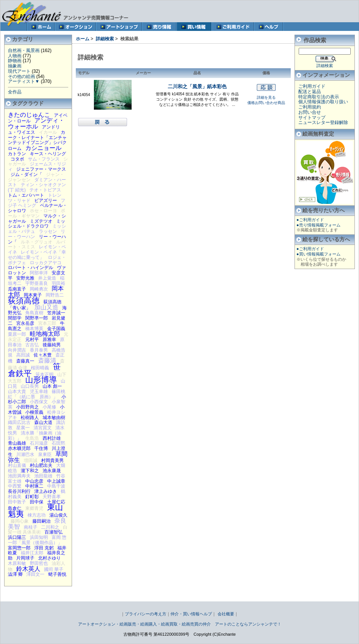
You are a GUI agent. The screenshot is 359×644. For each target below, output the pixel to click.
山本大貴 (17, 392)
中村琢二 (34, 486)
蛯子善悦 (57, 574)
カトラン (17, 154)
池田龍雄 (43, 476)
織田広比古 (19, 422)
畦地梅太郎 (45, 333)
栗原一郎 (17, 334)
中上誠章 (56, 481)
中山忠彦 (34, 481)
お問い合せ (310, 112)
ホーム (83, 39)
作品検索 (315, 40)
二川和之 (50, 527)
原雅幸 (49, 340)
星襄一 (23, 428)
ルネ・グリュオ (37, 242)
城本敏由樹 (54, 418)
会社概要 (226, 614)
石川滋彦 (39, 443)
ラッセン (48, 231)
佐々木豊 (43, 355)
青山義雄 (17, 443)
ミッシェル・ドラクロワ (37, 224)
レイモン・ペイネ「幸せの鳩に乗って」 (37, 255)
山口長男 (30, 386)
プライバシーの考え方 (146, 614)
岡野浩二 (55, 295)
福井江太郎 (32, 553)
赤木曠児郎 (19, 448)
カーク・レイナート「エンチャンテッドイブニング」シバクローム (37, 140)
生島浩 (32, 438)
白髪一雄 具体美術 (38, 530)
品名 (197, 73)
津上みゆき (46, 491)
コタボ (17, 159)
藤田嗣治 (41, 521)
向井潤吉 (17, 350)
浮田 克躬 (44, 548)
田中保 (37, 502)
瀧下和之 (30, 471)
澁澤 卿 (15, 574)
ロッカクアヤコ (46, 263)
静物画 (15, 61)
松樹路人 (30, 418)
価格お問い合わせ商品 (266, 103)
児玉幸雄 (39, 392)
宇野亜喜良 (37, 283)
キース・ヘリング (48, 154)
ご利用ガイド (312, 86)
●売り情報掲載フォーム (318, 225)
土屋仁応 (56, 502)
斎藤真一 (25, 361)
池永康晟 (52, 471)
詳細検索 (105, 39)
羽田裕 (58, 283)
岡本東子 (33, 295)
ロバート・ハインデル (31, 268)
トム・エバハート (26, 195)
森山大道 (43, 422)
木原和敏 (17, 563)
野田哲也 (39, 563)
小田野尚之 (28, 407)
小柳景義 (34, 412)
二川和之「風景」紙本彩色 (197, 86)
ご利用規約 (310, 107)
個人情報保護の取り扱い (323, 102)
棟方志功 (37, 515)
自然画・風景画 (24, 50)
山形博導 (41, 380)
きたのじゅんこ (29, 115)
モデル (84, 73)
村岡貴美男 (52, 460)
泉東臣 (45, 454)
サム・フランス (44, 159)
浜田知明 (39, 537)
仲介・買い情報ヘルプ (191, 614)
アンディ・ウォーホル (36, 123)
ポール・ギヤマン (37, 213)
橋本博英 (34, 329)
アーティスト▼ (24, 81)
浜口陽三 (17, 537)
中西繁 (15, 486)
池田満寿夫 (19, 476)
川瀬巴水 (25, 454)
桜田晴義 (40, 368)
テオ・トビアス (45, 190)
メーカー (143, 73)
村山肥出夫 (41, 465)
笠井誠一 (56, 313)
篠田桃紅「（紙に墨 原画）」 (37, 394)
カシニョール (43, 148)
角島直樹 (34, 313)
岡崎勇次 (39, 289)
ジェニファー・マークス (41, 169)
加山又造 (46, 307)
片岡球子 (25, 558)
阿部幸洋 (39, 273)
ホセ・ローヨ (43, 211)
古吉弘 (32, 345)
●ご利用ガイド (310, 220)
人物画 (15, 56)
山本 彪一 (52, 386)
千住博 (41, 448)
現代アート (19, 71)
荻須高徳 (24, 301)
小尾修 (49, 407)
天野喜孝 (52, 497)
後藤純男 (52, 345)
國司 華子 (54, 569)
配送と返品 (310, 92)
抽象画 (15, 66)
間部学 (15, 318)
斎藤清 (47, 360)
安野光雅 (25, 278)
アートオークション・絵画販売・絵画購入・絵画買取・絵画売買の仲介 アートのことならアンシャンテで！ (180, 624)
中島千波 (56, 486)
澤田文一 (35, 574)
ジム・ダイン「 (26, 174)
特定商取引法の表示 (319, 97)
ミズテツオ (41, 221)
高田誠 (23, 355)
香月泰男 (39, 350)
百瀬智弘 (54, 532)
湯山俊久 (58, 515)
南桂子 (31, 527)
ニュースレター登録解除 (323, 122)
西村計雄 (52, 438)
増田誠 (31, 460)
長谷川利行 (19, 491)
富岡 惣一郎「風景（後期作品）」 (37, 540)
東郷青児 (34, 508)
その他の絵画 (21, 76)
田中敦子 (17, 502)
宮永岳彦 (25, 323)
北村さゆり (49, 558)
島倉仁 (15, 508)
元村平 (32, 340)
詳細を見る (266, 97)
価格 (266, 73)
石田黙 (58, 443)
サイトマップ (312, 118)
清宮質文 (43, 428)
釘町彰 (32, 497)
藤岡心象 (20, 521)
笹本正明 (44, 375)
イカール (48, 132)
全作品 (15, 92)
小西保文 (39, 402)
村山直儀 (17, 465)
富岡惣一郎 (19, 548)
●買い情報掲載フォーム (318, 254)
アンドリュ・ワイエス (34, 130)
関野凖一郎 (37, 318)
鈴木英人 (28, 569)
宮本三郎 (47, 323)
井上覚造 (47, 278)
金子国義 (56, 329)
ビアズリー (46, 200)
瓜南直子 (17, 289)
